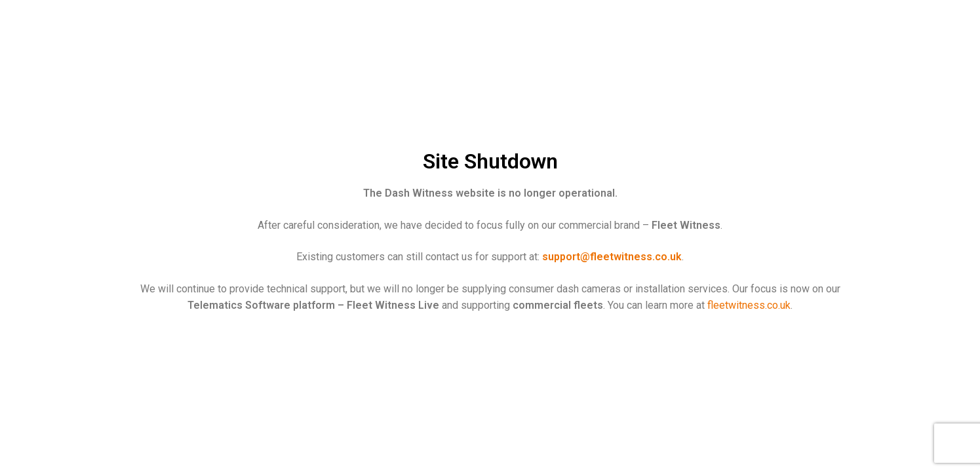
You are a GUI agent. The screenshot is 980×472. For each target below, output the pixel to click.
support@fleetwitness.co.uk (612, 257)
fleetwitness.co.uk (749, 305)
